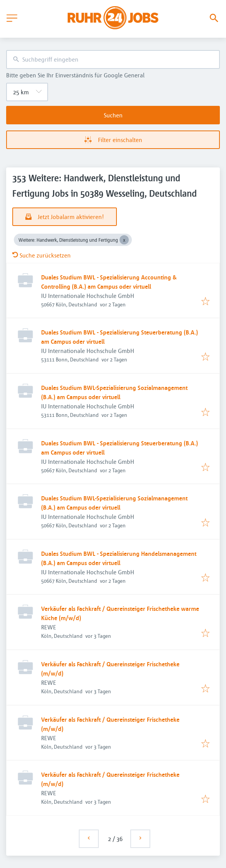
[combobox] (113, 59)
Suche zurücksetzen (42, 255)
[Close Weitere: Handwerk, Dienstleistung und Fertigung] (124, 240)
